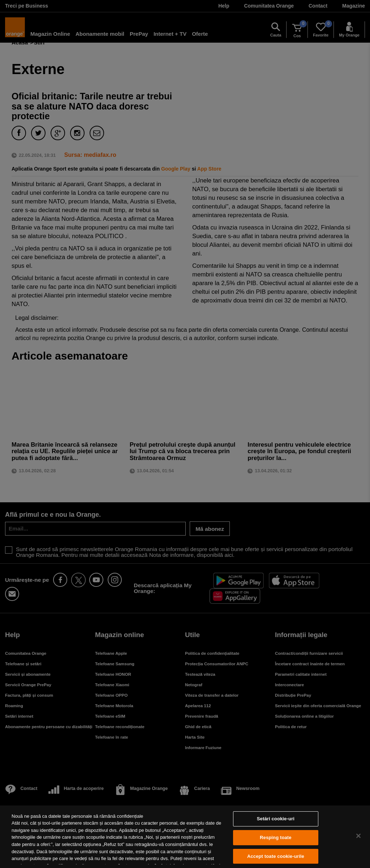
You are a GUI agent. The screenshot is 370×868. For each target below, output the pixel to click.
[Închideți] (358, 836)
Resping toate (276, 837)
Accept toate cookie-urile (276, 856)
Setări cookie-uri (276, 819)
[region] (185, 837)
